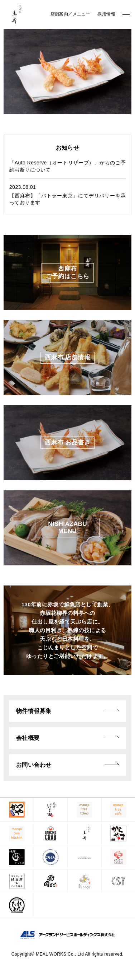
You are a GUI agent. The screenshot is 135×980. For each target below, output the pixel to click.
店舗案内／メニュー (71, 14)
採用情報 (106, 14)
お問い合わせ (34, 765)
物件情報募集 (34, 711)
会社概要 (28, 738)
